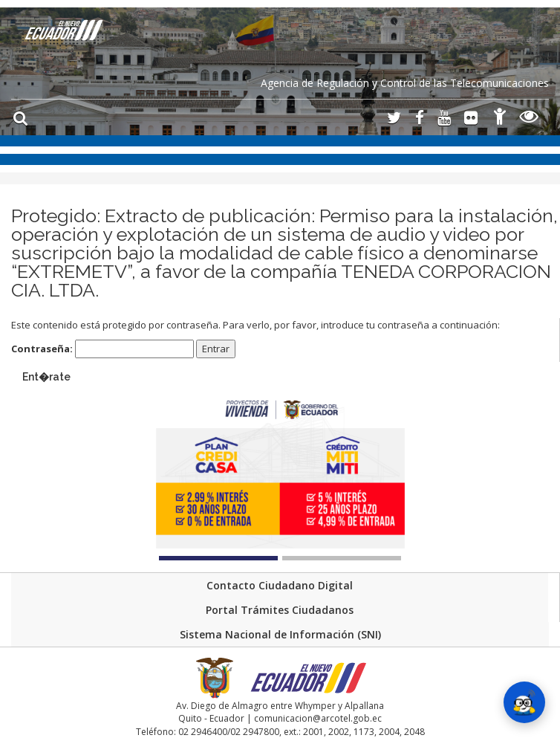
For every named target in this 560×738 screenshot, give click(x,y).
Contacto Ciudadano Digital (280, 585)
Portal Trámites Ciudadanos (280, 610)
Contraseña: (102, 349)
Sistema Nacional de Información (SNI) (280, 634)
